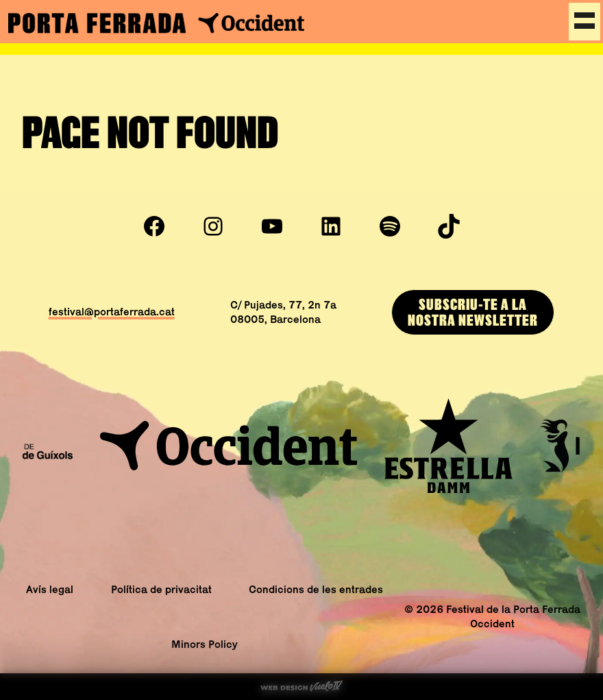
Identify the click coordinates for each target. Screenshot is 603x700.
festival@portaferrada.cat (112, 312)
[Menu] (584, 22)
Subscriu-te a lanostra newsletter (473, 312)
